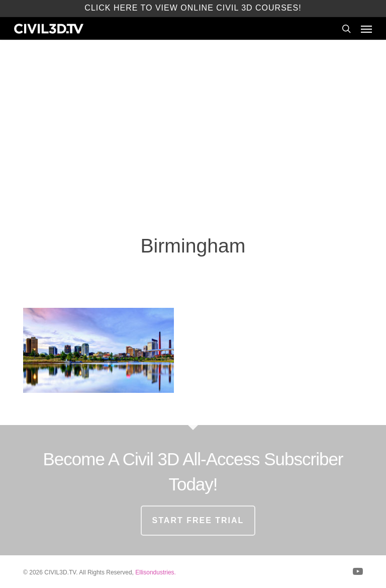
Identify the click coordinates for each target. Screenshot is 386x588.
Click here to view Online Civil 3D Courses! (193, 8)
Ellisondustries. (156, 572)
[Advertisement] (193, 135)
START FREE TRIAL (198, 520)
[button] (366, 29)
